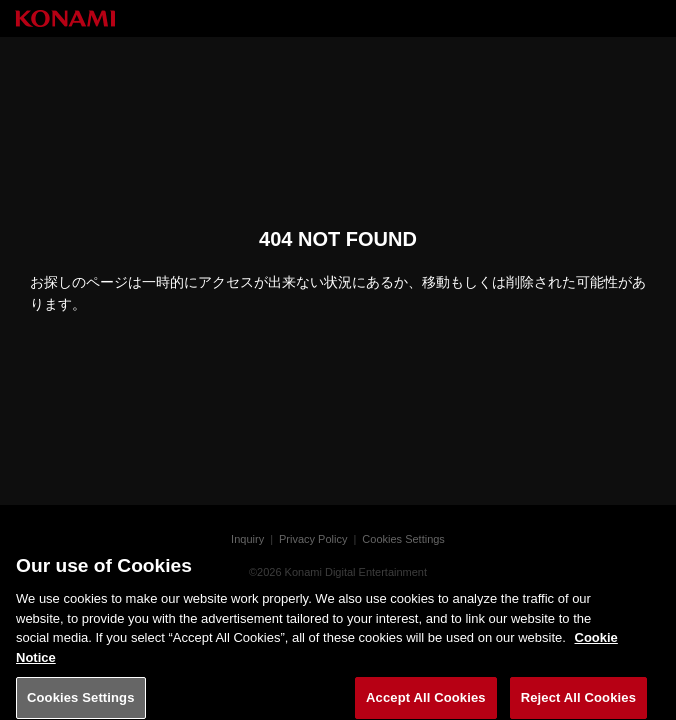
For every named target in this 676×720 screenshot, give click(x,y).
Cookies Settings (403, 539)
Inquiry (247, 539)
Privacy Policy (313, 539)
